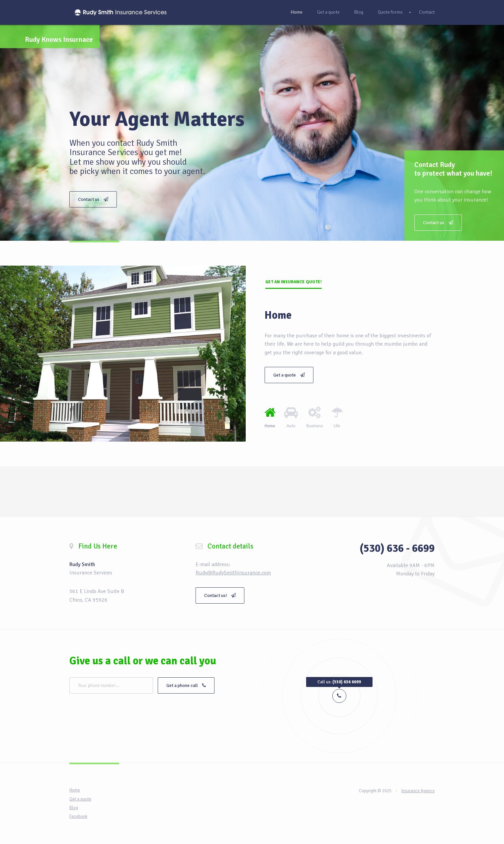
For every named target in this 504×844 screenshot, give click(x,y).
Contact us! (220, 595)
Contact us (438, 223)
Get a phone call (186, 685)
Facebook (78, 816)
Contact (427, 12)
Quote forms (390, 12)
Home (296, 12)
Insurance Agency (418, 791)
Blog (359, 12)
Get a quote (328, 12)
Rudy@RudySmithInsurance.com (233, 573)
